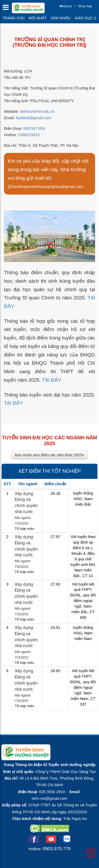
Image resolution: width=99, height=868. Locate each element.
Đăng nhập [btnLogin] (85, 6)
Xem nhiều (60, 18)
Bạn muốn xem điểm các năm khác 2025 (49, 455)
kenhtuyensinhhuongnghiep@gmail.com (46, 186)
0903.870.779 (56, 849)
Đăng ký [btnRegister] (66, 6)
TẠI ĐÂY (51, 380)
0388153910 (29, 135)
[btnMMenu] (7, 9)
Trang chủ (14, 18)
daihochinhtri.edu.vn (37, 111)
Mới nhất (37, 18)
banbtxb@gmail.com (34, 118)
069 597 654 (34, 128)
